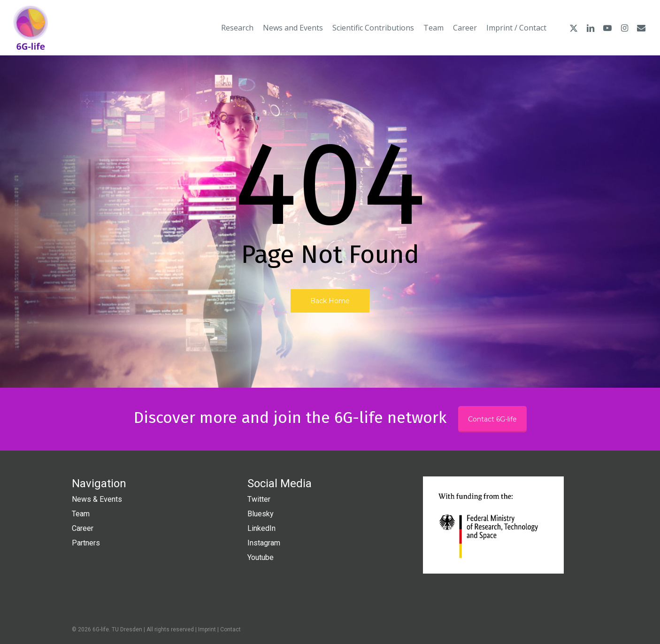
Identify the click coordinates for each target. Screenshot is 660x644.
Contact (230, 629)
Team (81, 514)
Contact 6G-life (492, 419)
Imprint (207, 629)
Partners (86, 543)
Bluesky (261, 514)
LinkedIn (261, 528)
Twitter (259, 499)
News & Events (97, 499)
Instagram (264, 543)
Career (83, 528)
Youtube (261, 557)
